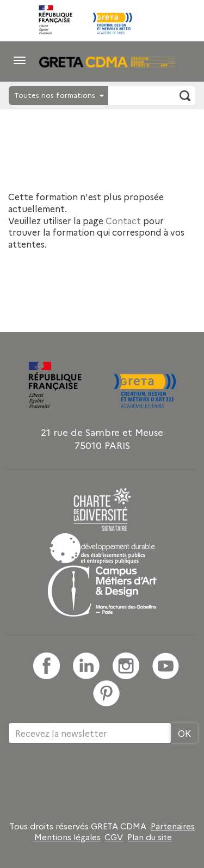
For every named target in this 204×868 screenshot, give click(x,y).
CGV (114, 837)
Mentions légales (67, 837)
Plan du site (150, 837)
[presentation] (91, 779)
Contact (123, 220)
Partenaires (173, 826)
